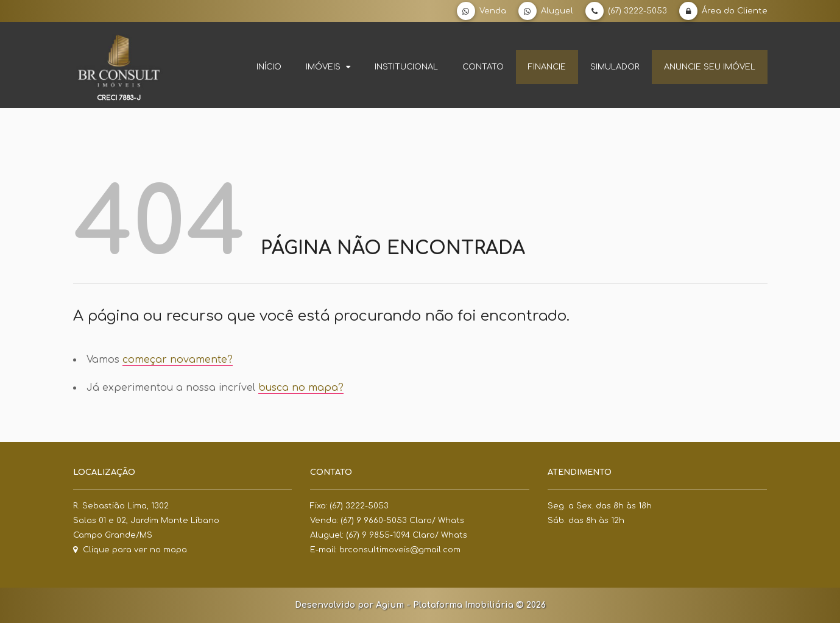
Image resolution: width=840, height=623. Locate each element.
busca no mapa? (301, 388)
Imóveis (328, 67)
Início (269, 67)
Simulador (615, 67)
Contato (483, 67)
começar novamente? (178, 360)
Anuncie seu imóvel (710, 67)
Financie (547, 67)
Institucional (406, 67)
